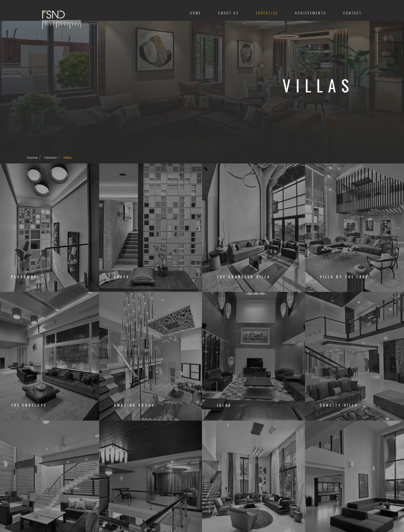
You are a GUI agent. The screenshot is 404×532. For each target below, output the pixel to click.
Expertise (267, 13)
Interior (51, 158)
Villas (68, 158)
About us (229, 13)
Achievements (311, 13)
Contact (352, 13)
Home (196, 13)
